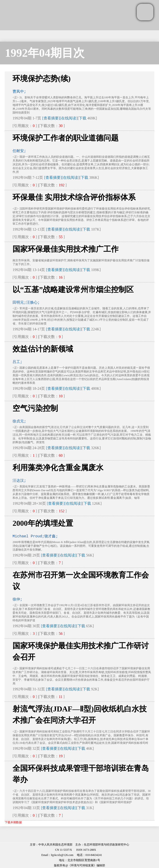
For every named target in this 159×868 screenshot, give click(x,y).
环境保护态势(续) (42, 79)
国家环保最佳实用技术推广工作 (66, 249)
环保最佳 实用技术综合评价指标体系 (74, 197)
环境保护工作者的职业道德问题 (66, 138)
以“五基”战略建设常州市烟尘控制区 (73, 289)
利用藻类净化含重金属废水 (58, 468)
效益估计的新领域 (43, 349)
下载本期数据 (13, 822)
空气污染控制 (35, 408)
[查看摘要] (51, 118)
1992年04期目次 (45, 53)
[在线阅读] (69, 118)
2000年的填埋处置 (43, 523)
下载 (83, 118)
